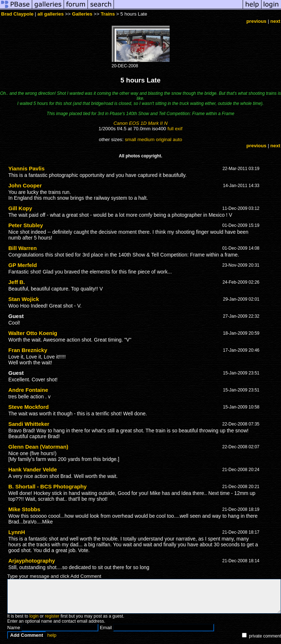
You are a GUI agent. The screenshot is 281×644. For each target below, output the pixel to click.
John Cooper (25, 185)
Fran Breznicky (28, 350)
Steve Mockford (29, 407)
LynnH (17, 532)
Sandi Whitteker (29, 424)
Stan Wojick (24, 299)
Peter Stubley (26, 225)
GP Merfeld (23, 265)
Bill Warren (23, 248)
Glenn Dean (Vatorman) (38, 447)
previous (256, 21)
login (34, 616)
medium (146, 139)
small (130, 139)
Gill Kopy (20, 208)
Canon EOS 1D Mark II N (141, 123)
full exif (175, 129)
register (52, 616)
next (275, 21)
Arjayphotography (32, 561)
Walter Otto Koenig (33, 333)
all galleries (51, 14)
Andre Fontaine (28, 390)
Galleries (82, 14)
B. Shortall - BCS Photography (48, 486)
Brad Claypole (17, 14)
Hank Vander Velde (33, 469)
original (164, 139)
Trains (108, 14)
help (52, 635)
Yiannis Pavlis (26, 168)
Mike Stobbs (24, 509)
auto (178, 139)
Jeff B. (17, 282)
